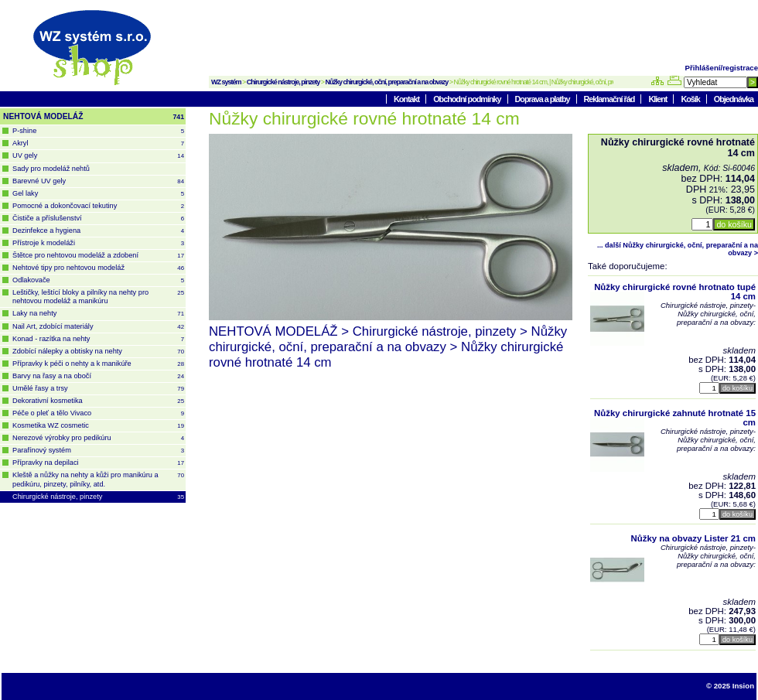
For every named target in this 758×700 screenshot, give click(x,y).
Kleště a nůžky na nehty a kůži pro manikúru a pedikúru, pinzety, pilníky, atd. (98, 479)
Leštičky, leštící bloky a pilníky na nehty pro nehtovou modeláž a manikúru (98, 297)
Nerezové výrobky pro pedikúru (98, 438)
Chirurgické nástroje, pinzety (283, 82)
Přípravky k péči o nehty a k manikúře (98, 364)
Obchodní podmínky (468, 99)
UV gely (98, 156)
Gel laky (98, 194)
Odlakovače (98, 280)
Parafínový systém (98, 451)
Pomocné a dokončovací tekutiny (98, 206)
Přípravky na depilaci (98, 463)
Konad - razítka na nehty (98, 339)
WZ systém (226, 82)
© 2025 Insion (730, 686)
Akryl (98, 143)
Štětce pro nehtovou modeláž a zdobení (98, 256)
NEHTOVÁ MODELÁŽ (94, 117)
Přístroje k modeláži (98, 243)
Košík (691, 99)
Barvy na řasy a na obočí (98, 376)
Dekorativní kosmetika (98, 401)
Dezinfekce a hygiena (98, 231)
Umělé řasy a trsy (98, 389)
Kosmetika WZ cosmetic (98, 426)
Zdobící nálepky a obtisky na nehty (98, 352)
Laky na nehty (98, 314)
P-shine (98, 131)
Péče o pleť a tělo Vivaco (98, 413)
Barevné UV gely (98, 181)
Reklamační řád (610, 99)
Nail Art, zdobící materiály (98, 327)
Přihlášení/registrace (722, 68)
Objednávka (734, 99)
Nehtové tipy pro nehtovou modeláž (98, 268)
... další (678, 249)
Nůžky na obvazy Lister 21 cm (693, 538)
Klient (658, 99)
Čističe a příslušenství (98, 219)
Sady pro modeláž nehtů (51, 169)
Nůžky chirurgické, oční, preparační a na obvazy (387, 82)
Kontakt (407, 99)
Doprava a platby (543, 99)
